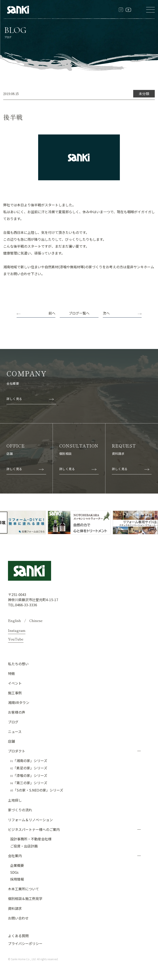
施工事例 (15, 693)
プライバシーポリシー (25, 943)
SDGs (14, 872)
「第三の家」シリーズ (29, 783)
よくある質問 (18, 935)
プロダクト (17, 751)
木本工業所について (23, 889)
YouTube (16, 639)
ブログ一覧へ (79, 313)
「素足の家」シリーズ (29, 768)
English (14, 620)
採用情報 (17, 879)
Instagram (17, 630)
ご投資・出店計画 (24, 846)
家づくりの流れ (20, 810)
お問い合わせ (18, 918)
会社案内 (15, 855)
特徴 (11, 673)
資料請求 (15, 908)
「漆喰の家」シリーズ (29, 775)
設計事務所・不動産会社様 (31, 839)
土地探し (15, 800)
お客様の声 (17, 712)
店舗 (11, 741)
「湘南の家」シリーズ (29, 761)
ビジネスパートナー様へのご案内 (34, 829)
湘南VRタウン (19, 702)
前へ (52, 313)
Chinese (36, 620)
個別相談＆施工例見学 (25, 898)
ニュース (15, 731)
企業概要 (17, 865)
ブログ (13, 722)
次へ (106, 313)
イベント (15, 683)
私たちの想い (18, 664)
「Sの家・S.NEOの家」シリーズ (37, 790)
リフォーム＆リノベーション (30, 819)
